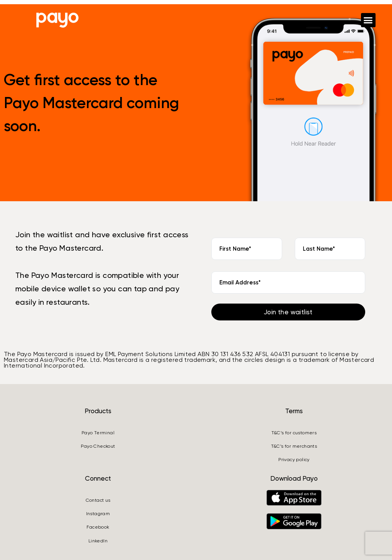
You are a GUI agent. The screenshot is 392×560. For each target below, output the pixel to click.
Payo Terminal (98, 433)
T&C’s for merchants (294, 446)
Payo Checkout (98, 446)
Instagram (98, 514)
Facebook (98, 527)
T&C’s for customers (294, 433)
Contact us (98, 500)
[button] (368, 20)
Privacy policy (294, 460)
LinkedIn (98, 541)
